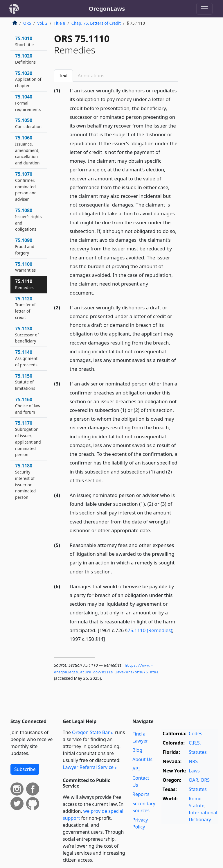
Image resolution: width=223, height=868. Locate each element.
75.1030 (28, 79)
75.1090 (25, 246)
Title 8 (60, 23)
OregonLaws (107, 9)
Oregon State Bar (91, 732)
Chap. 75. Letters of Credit (96, 23)
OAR (193, 780)
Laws (194, 771)
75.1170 (28, 439)
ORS (27, 23)
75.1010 (24, 41)
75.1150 (25, 382)
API (136, 769)
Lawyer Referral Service (88, 767)
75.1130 (27, 335)
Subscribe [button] (25, 769)
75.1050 (28, 123)
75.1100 (25, 267)
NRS (193, 761)
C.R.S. (195, 743)
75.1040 (28, 103)
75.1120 (25, 308)
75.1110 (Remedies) (150, 630)
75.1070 (26, 186)
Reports (141, 794)
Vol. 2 (42, 23)
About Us (142, 759)
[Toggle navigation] (204, 9)
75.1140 (26, 358)
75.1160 (28, 406)
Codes (195, 734)
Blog (137, 750)
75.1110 (24, 284)
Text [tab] (63, 76)
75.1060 (27, 150)
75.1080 (28, 219)
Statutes (198, 752)
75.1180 (25, 481)
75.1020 (25, 59)
